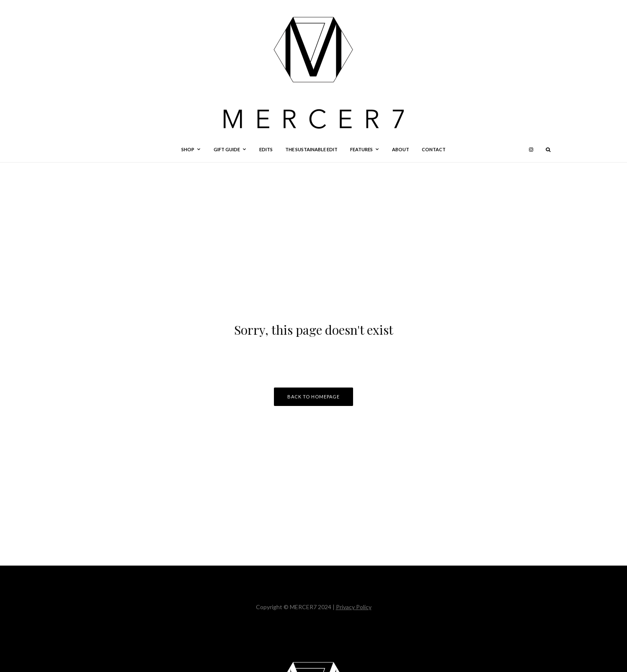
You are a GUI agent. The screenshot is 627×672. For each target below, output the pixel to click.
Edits (266, 149)
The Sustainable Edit (311, 149)
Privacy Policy (354, 607)
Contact (434, 149)
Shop (188, 149)
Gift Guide (227, 149)
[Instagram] (531, 150)
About (401, 149)
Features (361, 149)
